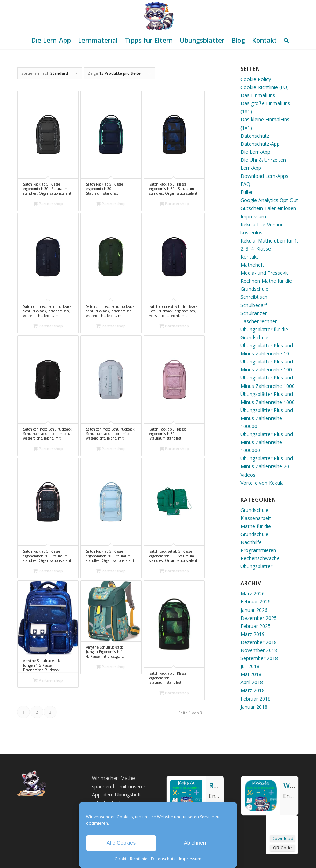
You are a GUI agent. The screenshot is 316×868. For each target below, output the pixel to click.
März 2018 (253, 690)
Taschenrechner (259, 321)
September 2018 (259, 658)
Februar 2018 (256, 699)
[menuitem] (51, 40)
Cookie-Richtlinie (131, 859)
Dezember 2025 (259, 618)
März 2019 (253, 634)
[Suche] (285, 40)
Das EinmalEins (258, 95)
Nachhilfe (251, 542)
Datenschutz (163, 859)
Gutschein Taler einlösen (268, 208)
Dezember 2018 (259, 642)
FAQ (245, 184)
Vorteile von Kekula (262, 483)
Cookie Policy (256, 79)
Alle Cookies (121, 843)
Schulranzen (254, 313)
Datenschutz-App (260, 144)
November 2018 (259, 650)
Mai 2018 (251, 674)
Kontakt (249, 257)
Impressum (190, 859)
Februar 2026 (256, 602)
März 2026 (253, 594)
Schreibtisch (254, 297)
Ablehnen (195, 843)
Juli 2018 (250, 666)
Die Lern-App (255, 152)
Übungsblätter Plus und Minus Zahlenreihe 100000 (267, 418)
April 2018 (252, 682)
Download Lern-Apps (264, 176)
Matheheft (252, 265)
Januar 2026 (254, 610)
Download (282, 838)
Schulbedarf (254, 305)
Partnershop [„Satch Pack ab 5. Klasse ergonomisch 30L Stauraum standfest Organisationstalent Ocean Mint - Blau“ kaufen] (111, 204)
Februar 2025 (256, 626)
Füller (247, 192)
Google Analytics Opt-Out (269, 200)
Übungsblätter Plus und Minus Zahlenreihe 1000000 (267, 442)
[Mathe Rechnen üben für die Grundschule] (158, 16)
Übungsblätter (256, 566)
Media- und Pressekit (264, 273)
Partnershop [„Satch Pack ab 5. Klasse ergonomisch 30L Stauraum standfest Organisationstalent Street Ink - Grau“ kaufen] (48, 204)
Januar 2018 (254, 707)
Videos (248, 475)
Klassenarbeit (256, 518)
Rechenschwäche (260, 558)
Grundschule (254, 510)
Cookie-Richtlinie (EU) (265, 87)
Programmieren (258, 550)
